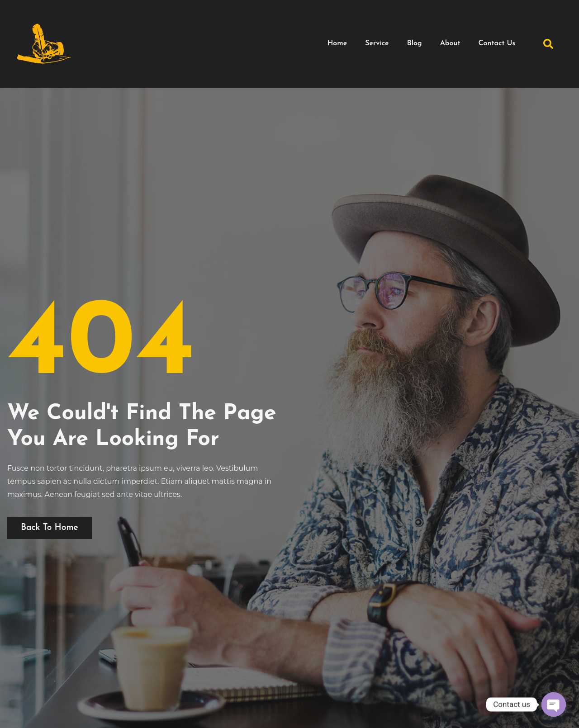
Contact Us (497, 43)
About (450, 43)
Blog (415, 43)
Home (337, 43)
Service (377, 43)
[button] (548, 44)
